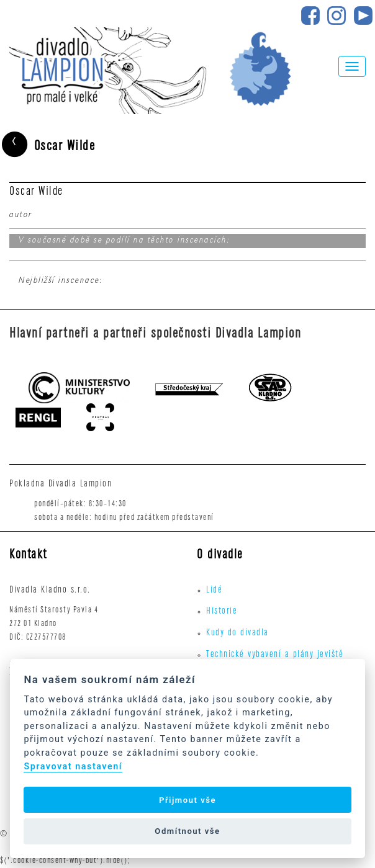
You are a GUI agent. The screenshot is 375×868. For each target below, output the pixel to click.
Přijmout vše (187, 800)
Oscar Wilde (47, 146)
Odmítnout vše (187, 831)
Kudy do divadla (237, 633)
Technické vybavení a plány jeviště (275, 655)
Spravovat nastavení (73, 767)
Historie (222, 612)
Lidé (214, 591)
